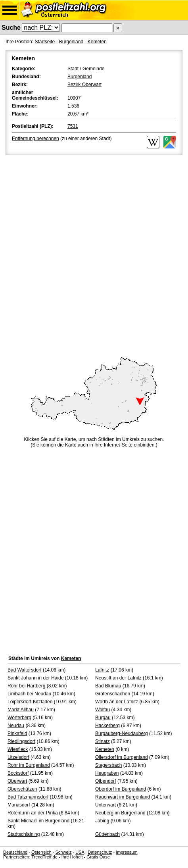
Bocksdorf (18, 773)
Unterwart (106, 805)
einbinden (144, 445)
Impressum (127, 852)
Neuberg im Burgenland (120, 813)
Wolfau (103, 710)
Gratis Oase (98, 857)
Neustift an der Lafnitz (118, 678)
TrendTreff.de (44, 857)
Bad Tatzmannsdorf (28, 797)
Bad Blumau (108, 686)
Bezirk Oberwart (84, 85)
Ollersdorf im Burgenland (122, 757)
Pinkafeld (17, 733)
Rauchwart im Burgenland (123, 797)
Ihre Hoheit (72, 857)
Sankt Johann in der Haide (35, 678)
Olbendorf (106, 781)
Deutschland (15, 852)
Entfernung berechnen (35, 139)
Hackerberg (107, 726)
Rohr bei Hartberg (26, 686)
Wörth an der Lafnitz (117, 702)
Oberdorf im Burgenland (121, 789)
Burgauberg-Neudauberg (122, 733)
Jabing (102, 821)
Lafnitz (102, 670)
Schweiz (63, 852)
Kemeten (97, 42)
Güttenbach (107, 834)
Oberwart (17, 781)
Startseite (45, 42)
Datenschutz (100, 852)
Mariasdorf (19, 805)
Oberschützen (22, 789)
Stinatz (103, 741)
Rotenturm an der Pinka (33, 813)
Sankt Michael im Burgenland (38, 821)
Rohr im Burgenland (29, 765)
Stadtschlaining (24, 834)
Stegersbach (108, 765)
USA (80, 852)
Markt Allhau (21, 710)
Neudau (16, 726)
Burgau (103, 718)
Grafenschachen (113, 694)
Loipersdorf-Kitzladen (30, 702)
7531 (73, 126)
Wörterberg (19, 718)
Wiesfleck (18, 749)
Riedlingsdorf (21, 741)
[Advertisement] (94, 255)
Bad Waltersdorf (25, 670)
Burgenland (71, 42)
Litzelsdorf (18, 757)
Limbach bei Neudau (29, 694)
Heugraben (107, 773)
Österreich (41, 852)
